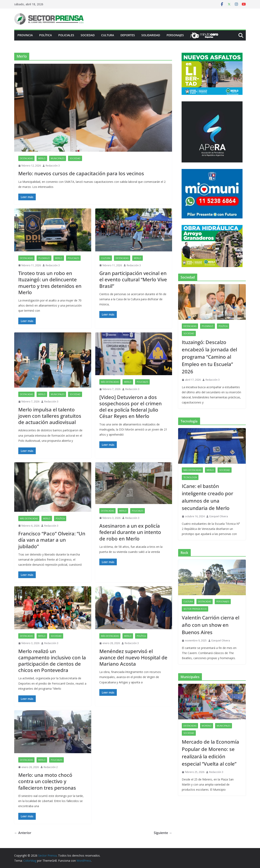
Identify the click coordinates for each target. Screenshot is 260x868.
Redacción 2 (51, 767)
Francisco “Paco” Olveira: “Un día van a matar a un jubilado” (52, 540)
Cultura (108, 35)
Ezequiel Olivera (219, 516)
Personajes (175, 35)
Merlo (42, 158)
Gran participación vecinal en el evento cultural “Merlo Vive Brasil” (133, 279)
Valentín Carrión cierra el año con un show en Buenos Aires (211, 625)
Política (45, 35)
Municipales (58, 158)
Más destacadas (110, 382)
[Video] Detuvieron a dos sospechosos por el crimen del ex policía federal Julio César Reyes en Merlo (131, 407)
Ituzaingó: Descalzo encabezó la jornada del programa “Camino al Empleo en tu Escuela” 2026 (209, 357)
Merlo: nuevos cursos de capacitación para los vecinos (81, 173)
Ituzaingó (44, 258)
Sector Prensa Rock (195, 609)
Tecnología (190, 477)
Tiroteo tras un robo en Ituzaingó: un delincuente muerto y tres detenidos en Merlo (50, 283)
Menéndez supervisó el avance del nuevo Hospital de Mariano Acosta (133, 657)
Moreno (207, 726)
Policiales (66, 35)
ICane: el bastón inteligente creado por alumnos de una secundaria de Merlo (207, 497)
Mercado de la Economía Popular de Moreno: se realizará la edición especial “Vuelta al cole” (210, 753)
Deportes (128, 35)
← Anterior (23, 833)
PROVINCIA (25, 35)
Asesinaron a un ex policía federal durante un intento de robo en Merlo (130, 532)
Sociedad (88, 35)
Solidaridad (151, 35)
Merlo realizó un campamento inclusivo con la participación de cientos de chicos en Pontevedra (52, 661)
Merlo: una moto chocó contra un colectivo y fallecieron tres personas (47, 781)
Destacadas (26, 158)
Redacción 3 (53, 166)
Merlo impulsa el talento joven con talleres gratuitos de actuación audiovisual (50, 416)
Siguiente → (163, 833)
